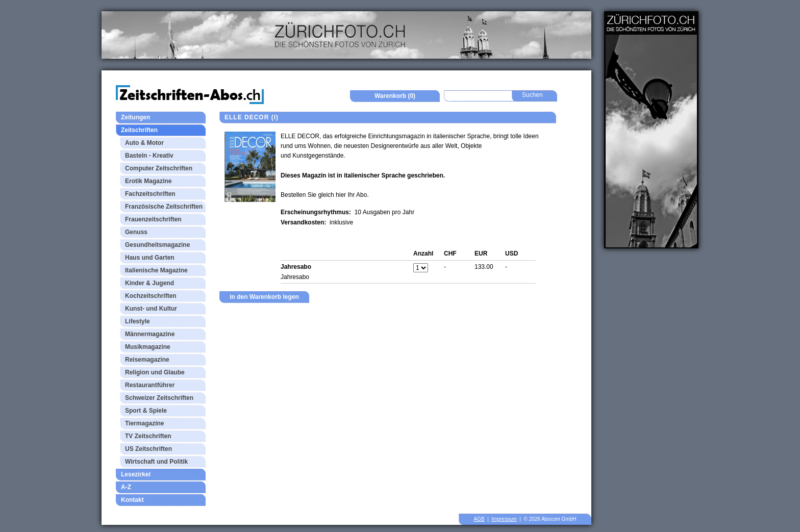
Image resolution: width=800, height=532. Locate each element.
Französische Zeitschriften (164, 207)
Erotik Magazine (148, 181)
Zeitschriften (139, 130)
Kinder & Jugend (149, 283)
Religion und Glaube (155, 372)
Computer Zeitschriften (159, 168)
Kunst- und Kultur (151, 309)
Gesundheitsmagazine (157, 245)
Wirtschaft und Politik (156, 462)
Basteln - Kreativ (149, 156)
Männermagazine (150, 334)
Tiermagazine (144, 423)
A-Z (126, 487)
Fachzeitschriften (150, 194)
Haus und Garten (150, 258)
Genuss (136, 232)
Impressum (504, 519)
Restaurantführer (150, 385)
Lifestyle (137, 321)
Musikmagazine (148, 347)
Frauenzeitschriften (153, 219)
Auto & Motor (144, 143)
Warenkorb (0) (395, 96)
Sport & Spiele (146, 411)
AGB (479, 519)
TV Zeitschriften (148, 436)
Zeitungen (135, 117)
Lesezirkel (136, 474)
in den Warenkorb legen (264, 297)
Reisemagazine (147, 360)
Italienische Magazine (156, 270)
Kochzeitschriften (151, 296)
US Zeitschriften (148, 449)
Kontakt (132, 500)
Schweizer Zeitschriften (159, 398)
